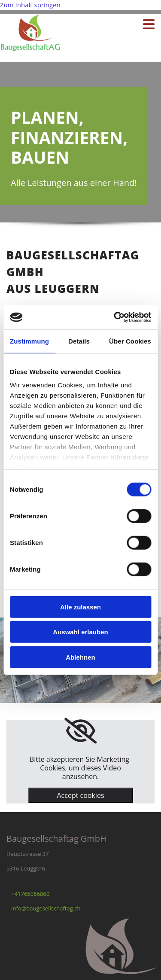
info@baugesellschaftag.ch (46, 908)
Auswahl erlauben (80, 632)
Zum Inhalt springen (30, 5)
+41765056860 (30, 894)
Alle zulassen (80, 607)
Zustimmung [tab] (29, 341)
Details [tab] (79, 341)
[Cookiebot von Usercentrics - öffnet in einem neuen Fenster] (115, 317)
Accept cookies (80, 795)
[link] (80, 731)
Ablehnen (80, 657)
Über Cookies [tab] (130, 341)
